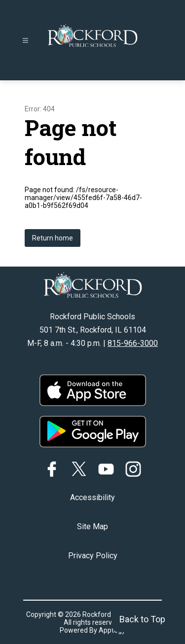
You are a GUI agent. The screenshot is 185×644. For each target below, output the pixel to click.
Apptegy (112, 630)
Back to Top (142, 619)
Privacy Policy (93, 556)
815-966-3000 (133, 343)
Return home (53, 238)
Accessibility (92, 497)
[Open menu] (25, 41)
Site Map (92, 526)
